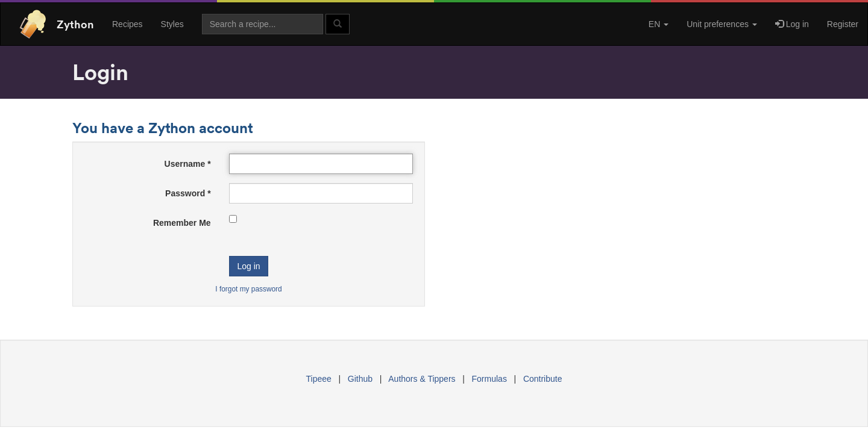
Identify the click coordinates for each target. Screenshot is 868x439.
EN (659, 24)
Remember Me (182, 223)
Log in (792, 24)
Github (360, 379)
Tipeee (319, 379)
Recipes (127, 24)
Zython (75, 24)
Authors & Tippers (422, 379)
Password (188, 193)
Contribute (543, 379)
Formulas (489, 379)
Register (843, 24)
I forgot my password (248, 289)
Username (188, 164)
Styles (172, 24)
